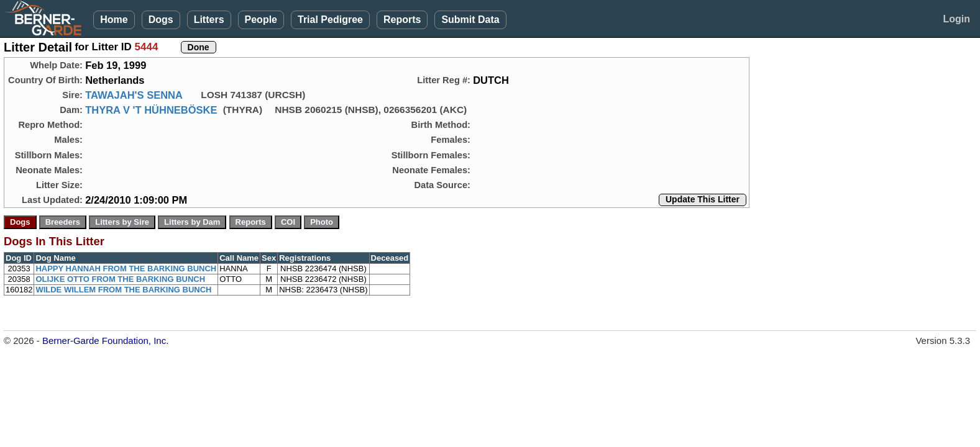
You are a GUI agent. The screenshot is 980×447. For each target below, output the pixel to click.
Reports (402, 20)
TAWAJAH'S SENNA (134, 95)
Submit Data (470, 20)
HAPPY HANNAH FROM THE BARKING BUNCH (126, 269)
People (261, 20)
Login (956, 19)
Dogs (161, 20)
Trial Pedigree (330, 20)
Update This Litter (703, 199)
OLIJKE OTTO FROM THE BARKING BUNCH (120, 279)
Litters (209, 20)
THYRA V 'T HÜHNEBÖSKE (151, 110)
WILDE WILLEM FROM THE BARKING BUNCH (123, 290)
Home (114, 20)
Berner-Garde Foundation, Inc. (105, 341)
